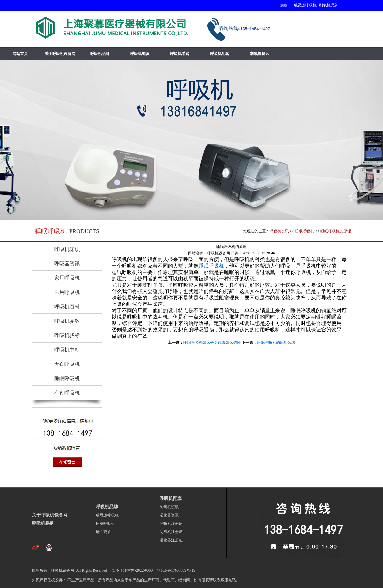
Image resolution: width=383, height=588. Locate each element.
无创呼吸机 (67, 364)
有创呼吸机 (67, 393)
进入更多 (103, 532)
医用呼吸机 (67, 292)
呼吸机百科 (67, 307)
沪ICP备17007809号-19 (176, 570)
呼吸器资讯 (67, 264)
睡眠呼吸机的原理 (336, 231)
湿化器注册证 (171, 540)
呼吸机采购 (180, 54)
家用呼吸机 (67, 278)
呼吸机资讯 (279, 231)
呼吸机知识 (140, 54)
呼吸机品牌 (100, 54)
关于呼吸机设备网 (60, 54)
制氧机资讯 (259, 54)
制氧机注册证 (171, 532)
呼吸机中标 (67, 350)
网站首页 (20, 54)
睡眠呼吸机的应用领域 (276, 343)
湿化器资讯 (169, 515)
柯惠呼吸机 (105, 524)
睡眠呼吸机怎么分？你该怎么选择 (212, 343)
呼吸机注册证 (171, 524)
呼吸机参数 (67, 321)
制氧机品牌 (329, 5)
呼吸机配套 (220, 54)
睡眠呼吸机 (304, 231)
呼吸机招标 (67, 335)
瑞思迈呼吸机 (305, 5)
